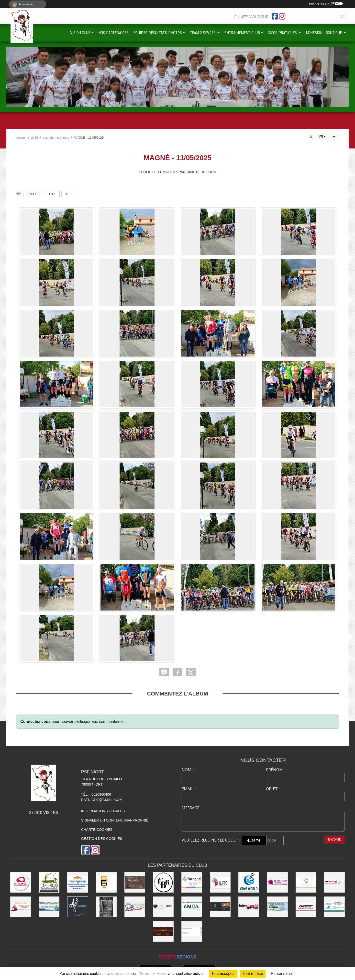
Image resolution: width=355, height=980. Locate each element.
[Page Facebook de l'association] (275, 16)
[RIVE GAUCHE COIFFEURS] (306, 882)
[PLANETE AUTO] (135, 907)
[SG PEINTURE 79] (106, 882)
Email (189, 789)
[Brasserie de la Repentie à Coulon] (135, 882)
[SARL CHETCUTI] (21, 907)
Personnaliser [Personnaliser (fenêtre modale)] (283, 974)
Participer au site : (326, 4)
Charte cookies (97, 830)
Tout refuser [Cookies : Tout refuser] (253, 974)
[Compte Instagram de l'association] (282, 16)
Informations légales (103, 811)
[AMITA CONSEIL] (192, 907)
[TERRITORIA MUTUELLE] (277, 882)
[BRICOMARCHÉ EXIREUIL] (334, 882)
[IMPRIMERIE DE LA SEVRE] (163, 907)
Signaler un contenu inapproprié (115, 820)
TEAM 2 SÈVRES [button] (203, 33)
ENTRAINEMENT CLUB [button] (242, 33)
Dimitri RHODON (201, 172)
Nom (188, 770)
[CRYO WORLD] (249, 882)
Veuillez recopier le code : (211, 840)
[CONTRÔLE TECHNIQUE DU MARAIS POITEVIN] (49, 907)
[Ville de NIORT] (21, 882)
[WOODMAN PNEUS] (106, 907)
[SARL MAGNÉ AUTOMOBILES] (192, 931)
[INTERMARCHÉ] (249, 907)
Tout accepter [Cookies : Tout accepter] (223, 974)
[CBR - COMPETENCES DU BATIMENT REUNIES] (163, 882)
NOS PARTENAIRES (113, 33)
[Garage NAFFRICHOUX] (78, 882)
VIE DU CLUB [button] (80, 33)
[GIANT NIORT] (306, 907)
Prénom (276, 770)
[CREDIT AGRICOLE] (334, 907)
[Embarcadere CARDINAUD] (49, 882)
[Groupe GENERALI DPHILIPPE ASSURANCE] (220, 882)
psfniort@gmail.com (102, 800)
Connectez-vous (35, 722)
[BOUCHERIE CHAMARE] (163, 931)
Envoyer (334, 839)
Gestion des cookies (102, 839)
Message (192, 808)
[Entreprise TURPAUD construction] (192, 882)
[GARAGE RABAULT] (277, 907)
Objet (273, 789)
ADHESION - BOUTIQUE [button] (324, 33)
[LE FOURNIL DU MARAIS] (220, 907)
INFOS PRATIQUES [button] (283, 33)
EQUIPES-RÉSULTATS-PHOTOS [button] (158, 33)
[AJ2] (78, 907)
